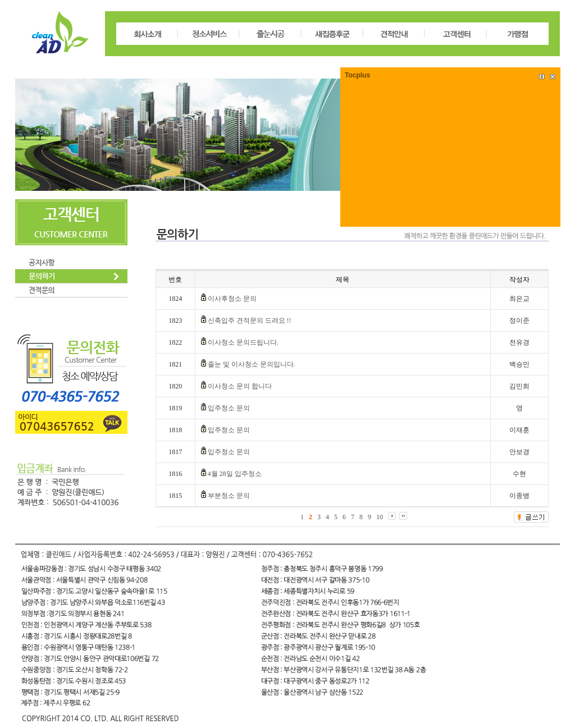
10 (380, 517)
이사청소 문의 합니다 (240, 386)
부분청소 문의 (229, 496)
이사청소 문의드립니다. (243, 342)
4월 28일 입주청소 (235, 474)
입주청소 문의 (229, 408)
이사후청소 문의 (232, 299)
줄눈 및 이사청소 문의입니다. (252, 364)
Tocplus (357, 75)
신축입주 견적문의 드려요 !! (250, 320)
